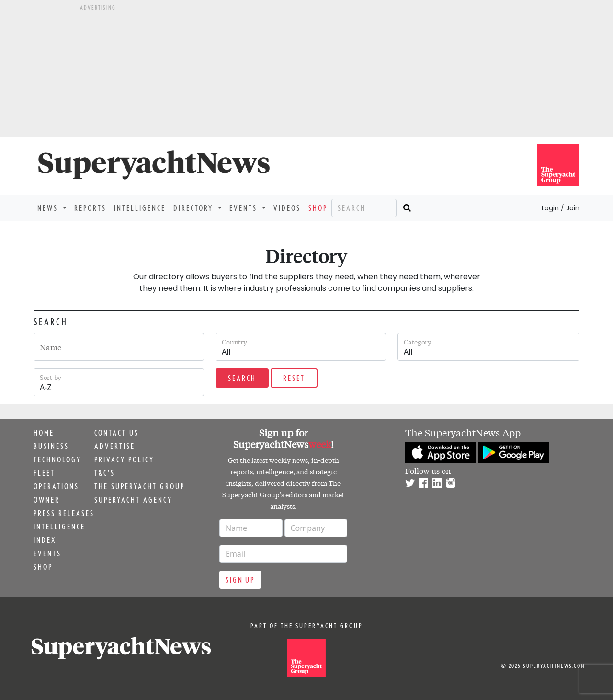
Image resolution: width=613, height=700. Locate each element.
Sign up (240, 580)
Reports (90, 208)
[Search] (364, 208)
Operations (56, 486)
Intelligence (140, 208)
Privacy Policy (124, 459)
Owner (47, 500)
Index (45, 540)
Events (47, 553)
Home (44, 433)
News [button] (49, 208)
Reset (294, 378)
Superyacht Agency (133, 500)
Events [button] (245, 208)
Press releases (64, 513)
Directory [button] (195, 208)
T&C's (105, 473)
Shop (318, 208)
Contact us (117, 433)
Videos (287, 208)
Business (51, 446)
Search (242, 378)
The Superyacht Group (140, 486)
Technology (57, 459)
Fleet (44, 473)
